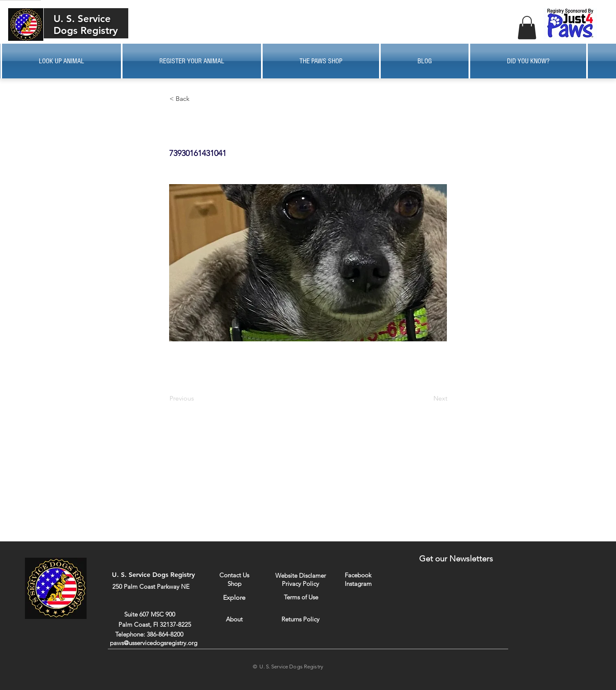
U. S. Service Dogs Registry (86, 24)
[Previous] (196, 398)
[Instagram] (358, 583)
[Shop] (234, 584)
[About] (234, 619)
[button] (527, 28)
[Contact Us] (234, 575)
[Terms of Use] (301, 597)
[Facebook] (358, 575)
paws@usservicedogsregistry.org (154, 643)
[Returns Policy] (300, 619)
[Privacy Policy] (300, 583)
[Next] (427, 398)
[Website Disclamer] (301, 575)
